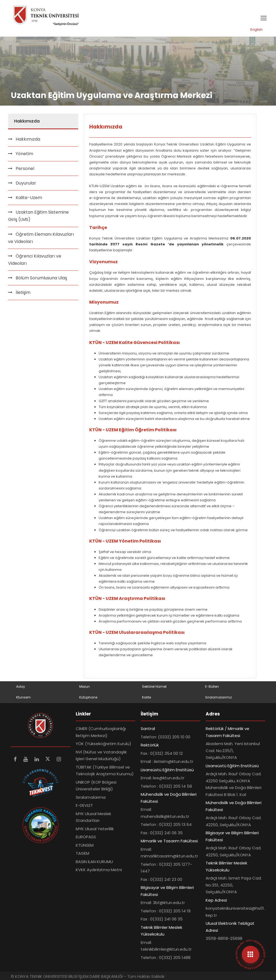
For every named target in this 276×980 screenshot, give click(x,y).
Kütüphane (88, 697)
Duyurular (26, 183)
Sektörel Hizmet (154, 687)
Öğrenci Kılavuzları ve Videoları (35, 260)
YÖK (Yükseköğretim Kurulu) (103, 744)
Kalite (146, 697)
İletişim (23, 292)
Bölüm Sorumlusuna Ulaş (41, 278)
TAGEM (82, 853)
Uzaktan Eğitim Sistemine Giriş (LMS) (38, 216)
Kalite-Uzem (29, 198)
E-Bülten (212, 687)
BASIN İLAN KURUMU (94, 862)
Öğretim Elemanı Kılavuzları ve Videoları (41, 238)
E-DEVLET (84, 805)
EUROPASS (86, 837)
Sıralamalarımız (218, 697)
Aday (21, 687)
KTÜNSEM (85, 845)
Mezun (84, 687)
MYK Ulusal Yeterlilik (95, 829)
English (256, 29)
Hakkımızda (28, 139)
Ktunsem (23, 697)
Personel (25, 168)
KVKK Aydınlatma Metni (99, 870)
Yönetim (24, 154)
